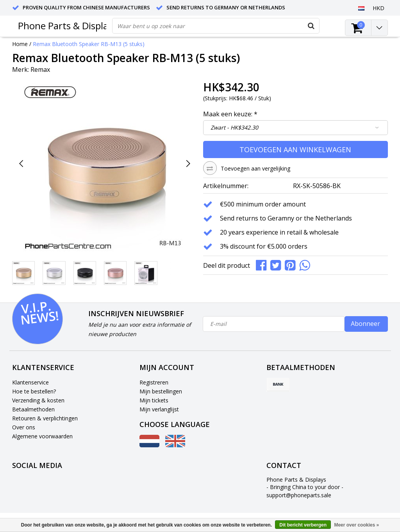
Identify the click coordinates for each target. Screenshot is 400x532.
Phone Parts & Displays (68, 26)
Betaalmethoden (33, 409)
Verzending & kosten (38, 400)
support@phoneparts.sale (299, 495)
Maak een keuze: (230, 114)
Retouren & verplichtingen (45, 418)
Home (20, 44)
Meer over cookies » (356, 525)
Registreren (154, 382)
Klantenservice (30, 382)
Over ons (24, 427)
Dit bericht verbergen (303, 525)
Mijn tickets (154, 400)
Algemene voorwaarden (42, 436)
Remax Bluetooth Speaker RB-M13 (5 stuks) (89, 44)
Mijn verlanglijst (159, 409)
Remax (40, 69)
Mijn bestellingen (161, 391)
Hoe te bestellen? (34, 391)
